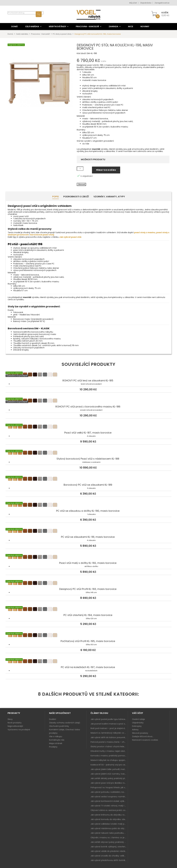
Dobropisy (137, 726)
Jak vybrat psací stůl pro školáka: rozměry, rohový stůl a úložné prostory (109, 783)
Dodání (53, 719)
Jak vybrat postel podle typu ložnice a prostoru (109, 719)
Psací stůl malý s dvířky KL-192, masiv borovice (88, 557)
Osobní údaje (138, 719)
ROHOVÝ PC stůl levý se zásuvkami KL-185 (88, 375)
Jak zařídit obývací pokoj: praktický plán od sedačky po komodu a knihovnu (109, 842)
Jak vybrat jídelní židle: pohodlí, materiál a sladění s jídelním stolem (109, 769)
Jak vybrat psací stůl (70, 237)
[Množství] (80, 169)
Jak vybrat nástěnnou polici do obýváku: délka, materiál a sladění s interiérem (109, 828)
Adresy (135, 730)
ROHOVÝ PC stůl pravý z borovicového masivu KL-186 (88, 401)
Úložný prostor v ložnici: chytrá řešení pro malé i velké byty (109, 747)
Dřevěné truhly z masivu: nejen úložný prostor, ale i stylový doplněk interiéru (109, 751)
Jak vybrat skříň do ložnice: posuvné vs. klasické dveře (109, 737)
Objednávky (138, 723)
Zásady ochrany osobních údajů (65, 723)
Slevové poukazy (140, 733)
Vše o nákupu (56, 736)
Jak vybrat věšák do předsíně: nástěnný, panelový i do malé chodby (109, 851)
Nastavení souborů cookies (145, 740)
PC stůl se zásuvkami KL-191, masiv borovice (88, 531)
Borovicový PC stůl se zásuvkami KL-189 (88, 479)
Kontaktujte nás (57, 740)
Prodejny (53, 747)
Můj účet (133, 3)
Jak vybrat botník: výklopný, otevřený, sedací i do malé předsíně (109, 847)
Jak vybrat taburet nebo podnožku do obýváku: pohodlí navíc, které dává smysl (109, 833)
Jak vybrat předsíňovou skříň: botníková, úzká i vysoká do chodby (109, 860)
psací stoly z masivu (145, 232)
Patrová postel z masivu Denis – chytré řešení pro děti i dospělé (109, 742)
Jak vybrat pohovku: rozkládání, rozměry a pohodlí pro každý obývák (109, 792)
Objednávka (146, 3)
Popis (56, 197)
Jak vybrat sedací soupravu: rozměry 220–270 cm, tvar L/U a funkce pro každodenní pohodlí (109, 797)
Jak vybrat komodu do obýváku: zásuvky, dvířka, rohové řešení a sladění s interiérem (109, 819)
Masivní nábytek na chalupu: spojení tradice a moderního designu (109, 760)
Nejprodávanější (15, 726)
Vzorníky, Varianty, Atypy (109, 197)
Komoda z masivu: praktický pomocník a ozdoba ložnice (109, 756)
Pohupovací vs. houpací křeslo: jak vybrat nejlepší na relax (109, 787)
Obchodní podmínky (59, 726)
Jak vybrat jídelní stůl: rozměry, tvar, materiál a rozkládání (109, 774)
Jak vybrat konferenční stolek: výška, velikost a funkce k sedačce (109, 801)
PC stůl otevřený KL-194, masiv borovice (88, 609)
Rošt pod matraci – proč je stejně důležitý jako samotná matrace (109, 728)
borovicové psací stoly (42, 235)
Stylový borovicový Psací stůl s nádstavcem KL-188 (88, 453)
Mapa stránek (56, 743)
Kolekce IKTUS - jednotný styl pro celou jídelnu (109, 765)
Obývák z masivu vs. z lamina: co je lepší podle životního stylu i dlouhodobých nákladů (109, 838)
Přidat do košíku (106, 170)
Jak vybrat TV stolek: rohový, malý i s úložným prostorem (109, 806)
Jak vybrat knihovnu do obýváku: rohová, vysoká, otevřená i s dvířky (109, 815)
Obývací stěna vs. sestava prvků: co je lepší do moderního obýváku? (109, 810)
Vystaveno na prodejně (19, 730)
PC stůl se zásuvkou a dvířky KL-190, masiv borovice (88, 505)
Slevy (10, 719)
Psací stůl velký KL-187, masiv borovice (88, 427)
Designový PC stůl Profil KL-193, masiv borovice (88, 583)
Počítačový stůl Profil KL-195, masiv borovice (88, 636)
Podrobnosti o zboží (76, 197)
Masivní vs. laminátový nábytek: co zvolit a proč (109, 733)
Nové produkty (15, 723)
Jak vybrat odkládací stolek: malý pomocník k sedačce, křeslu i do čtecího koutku (109, 824)
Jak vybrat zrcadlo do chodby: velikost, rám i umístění (109, 856)
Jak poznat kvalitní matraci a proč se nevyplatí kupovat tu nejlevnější (109, 724)
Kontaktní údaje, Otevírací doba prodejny (65, 731)
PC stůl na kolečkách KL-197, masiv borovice (88, 662)
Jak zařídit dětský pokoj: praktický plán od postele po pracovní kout (109, 778)
